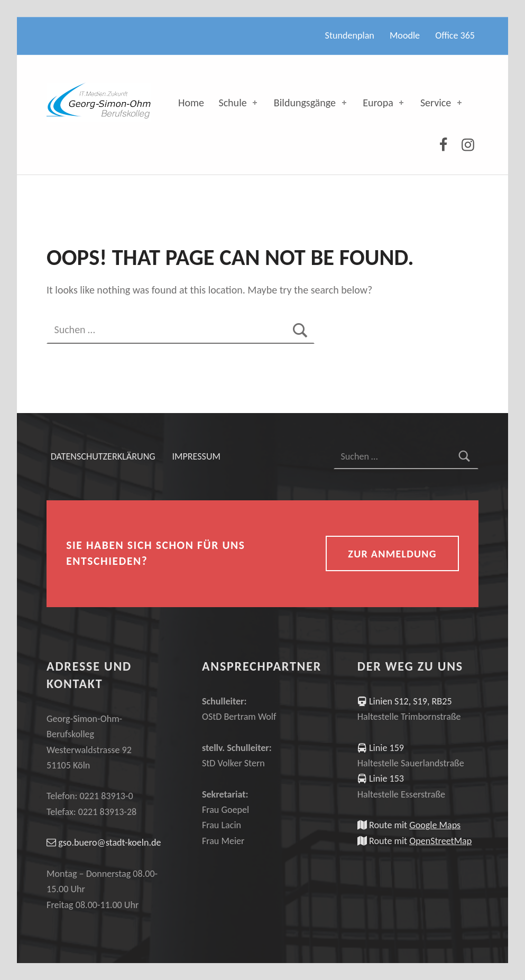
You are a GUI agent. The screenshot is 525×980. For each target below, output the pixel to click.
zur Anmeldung (392, 554)
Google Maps (435, 825)
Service (442, 103)
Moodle (405, 35)
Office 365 (455, 35)
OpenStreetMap (440, 841)
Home (191, 103)
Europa (384, 103)
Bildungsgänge (311, 103)
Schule (239, 103)
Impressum (196, 456)
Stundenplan (350, 35)
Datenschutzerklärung (103, 456)
